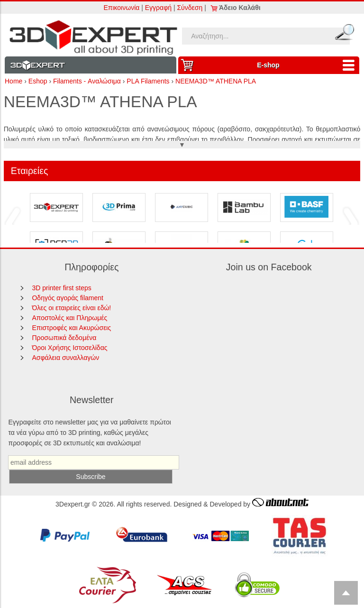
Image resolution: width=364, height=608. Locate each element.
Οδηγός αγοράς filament (68, 298)
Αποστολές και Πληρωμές (69, 318)
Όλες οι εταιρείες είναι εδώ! (71, 308)
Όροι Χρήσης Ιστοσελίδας (69, 348)
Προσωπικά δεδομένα (64, 338)
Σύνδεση (190, 8)
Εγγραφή (158, 8)
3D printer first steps (61, 288)
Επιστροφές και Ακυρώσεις (71, 328)
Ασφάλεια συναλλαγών (65, 358)
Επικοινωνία (121, 8)
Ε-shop (308, 65)
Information (91, 65)
